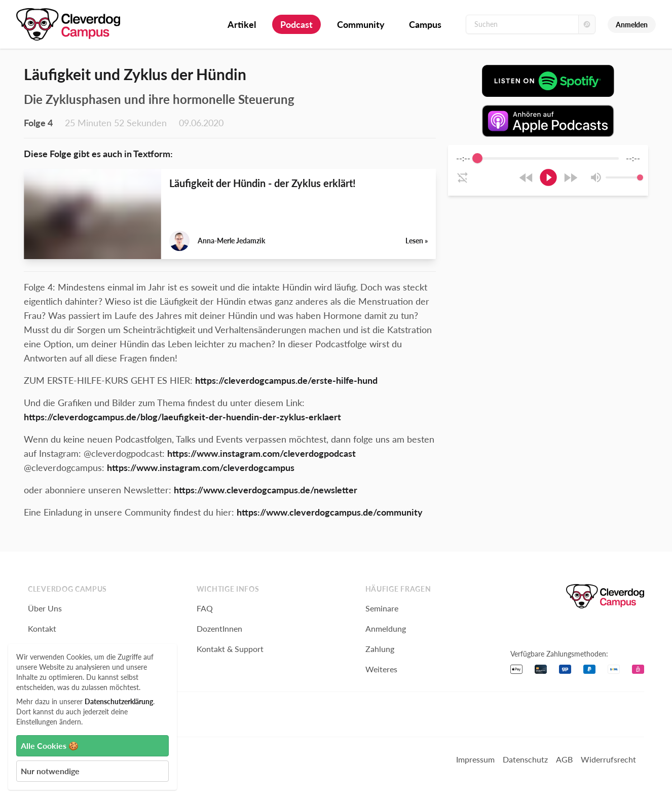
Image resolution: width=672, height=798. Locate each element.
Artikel (242, 24)
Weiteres (381, 669)
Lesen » (417, 241)
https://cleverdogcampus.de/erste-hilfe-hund (286, 380)
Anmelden (632, 25)
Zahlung (380, 649)
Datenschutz (525, 759)
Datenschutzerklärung (119, 701)
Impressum (475, 759)
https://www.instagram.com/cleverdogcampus (201, 467)
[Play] (548, 177)
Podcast (296, 24)
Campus (425, 24)
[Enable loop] (463, 177)
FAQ (205, 608)
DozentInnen (219, 628)
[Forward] (570, 178)
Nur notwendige (50, 771)
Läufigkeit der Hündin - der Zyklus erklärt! (263, 183)
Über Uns (45, 608)
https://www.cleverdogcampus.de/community (330, 512)
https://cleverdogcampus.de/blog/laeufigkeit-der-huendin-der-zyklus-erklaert (182, 417)
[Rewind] (526, 178)
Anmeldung (386, 628)
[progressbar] (548, 158)
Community (361, 24)
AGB (564, 759)
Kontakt (42, 628)
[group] (548, 170)
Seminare (382, 608)
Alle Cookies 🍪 (50, 746)
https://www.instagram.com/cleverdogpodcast (262, 453)
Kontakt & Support (230, 649)
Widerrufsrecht (608, 759)
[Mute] (596, 177)
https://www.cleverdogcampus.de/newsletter (266, 490)
